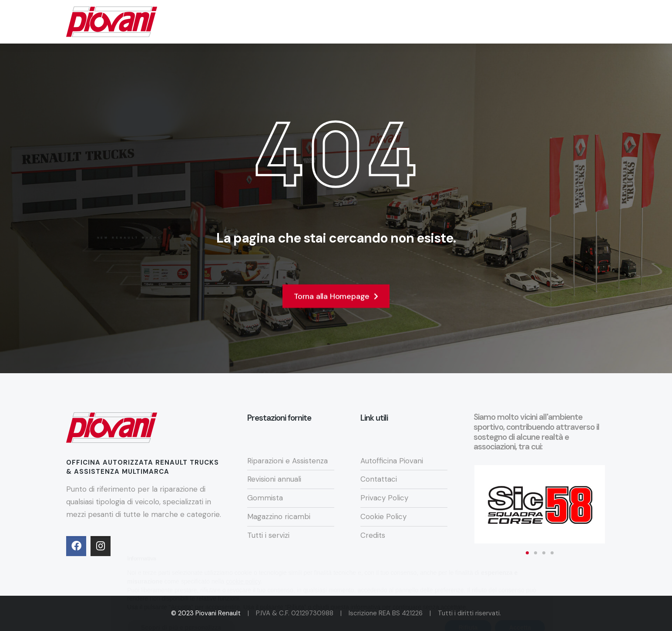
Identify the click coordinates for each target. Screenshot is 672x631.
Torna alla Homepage (336, 299)
